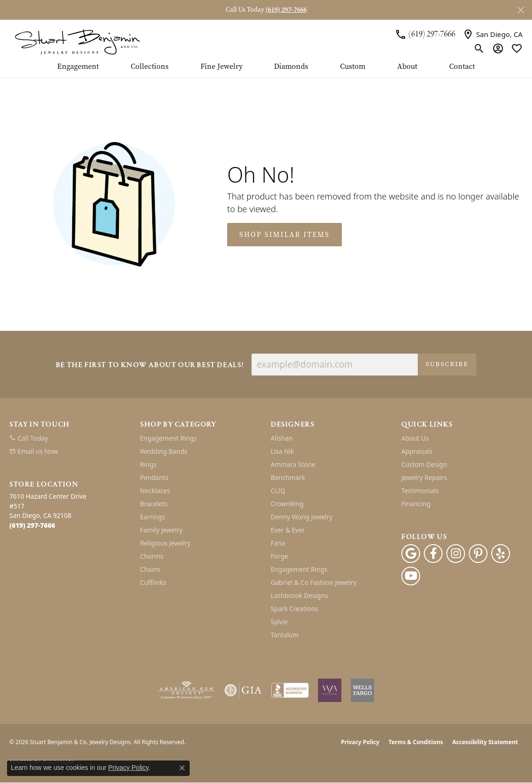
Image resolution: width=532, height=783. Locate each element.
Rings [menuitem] (148, 464)
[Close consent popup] (182, 768)
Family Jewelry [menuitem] (161, 530)
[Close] (521, 10)
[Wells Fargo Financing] (362, 690)
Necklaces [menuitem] (155, 491)
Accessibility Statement (485, 742)
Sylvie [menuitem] (279, 622)
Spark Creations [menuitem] (294, 609)
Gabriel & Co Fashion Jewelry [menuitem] (314, 582)
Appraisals (417, 451)
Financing (416, 504)
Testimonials (420, 491)
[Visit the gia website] (243, 690)
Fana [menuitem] (278, 543)
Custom (353, 67)
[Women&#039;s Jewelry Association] (330, 690)
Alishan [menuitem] (282, 438)
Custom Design (424, 464)
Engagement (78, 67)
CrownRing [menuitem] (287, 504)
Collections (150, 67)
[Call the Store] (32, 525)
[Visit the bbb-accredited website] (290, 690)
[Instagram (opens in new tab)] (456, 554)
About (407, 67)
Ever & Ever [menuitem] (288, 530)
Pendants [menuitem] (154, 477)
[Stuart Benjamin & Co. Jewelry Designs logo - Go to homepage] (77, 41)
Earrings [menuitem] (153, 517)
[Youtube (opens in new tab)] (411, 576)
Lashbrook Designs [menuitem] (299, 595)
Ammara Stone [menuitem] (293, 464)
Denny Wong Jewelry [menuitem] (302, 517)
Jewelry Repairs (424, 477)
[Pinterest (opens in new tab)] (478, 554)
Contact (462, 67)
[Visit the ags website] (187, 690)
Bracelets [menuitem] (154, 504)
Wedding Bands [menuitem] (164, 451)
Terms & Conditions (416, 742)
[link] (425, 34)
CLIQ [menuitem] (278, 491)
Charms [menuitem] (152, 556)
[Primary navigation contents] (266, 70)
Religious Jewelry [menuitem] (165, 543)
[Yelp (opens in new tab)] (501, 554)
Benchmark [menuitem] (288, 477)
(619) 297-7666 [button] (286, 10)
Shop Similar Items (284, 235)
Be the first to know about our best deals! (150, 366)
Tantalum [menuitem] (285, 635)
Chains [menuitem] (150, 569)
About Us (415, 438)
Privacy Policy (360, 742)
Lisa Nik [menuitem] (282, 451)
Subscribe (447, 364)
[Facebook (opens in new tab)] (433, 554)
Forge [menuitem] (279, 556)
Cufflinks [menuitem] (153, 582)
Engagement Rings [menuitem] (168, 438)
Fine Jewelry (222, 67)
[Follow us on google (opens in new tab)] (411, 554)
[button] (479, 48)
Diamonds (291, 67)
